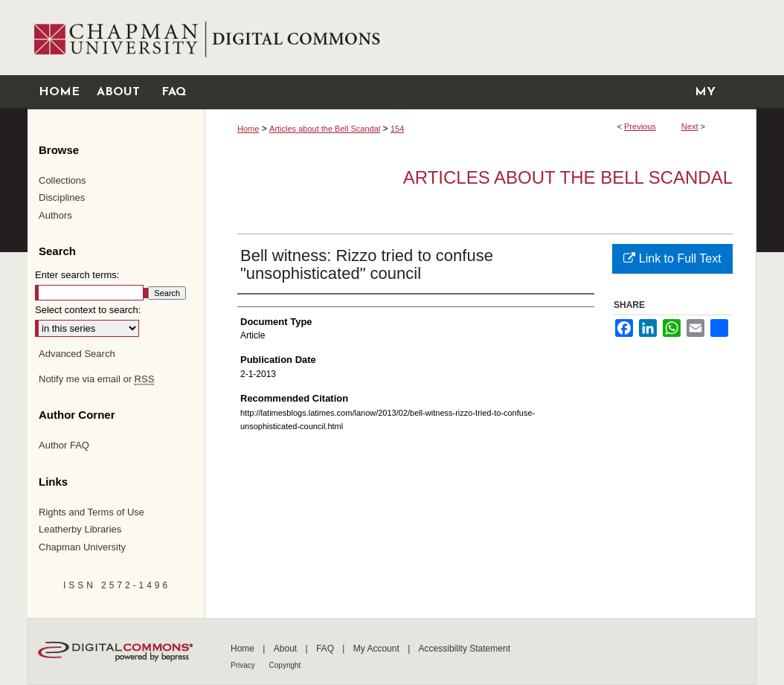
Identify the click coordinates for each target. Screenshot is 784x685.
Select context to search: (88, 310)
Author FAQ (64, 445)
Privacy (244, 665)
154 (397, 129)
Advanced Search (77, 354)
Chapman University (82, 547)
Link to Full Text (672, 258)
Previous (640, 126)
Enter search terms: (77, 275)
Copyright (285, 665)
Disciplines (62, 197)
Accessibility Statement (465, 649)
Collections (62, 180)
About (287, 649)
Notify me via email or (96, 379)
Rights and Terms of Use (91, 512)
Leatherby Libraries (80, 529)
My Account (377, 649)
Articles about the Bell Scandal (325, 129)
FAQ (326, 649)
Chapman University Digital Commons (480, 38)
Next (690, 126)
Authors (55, 215)
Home (248, 129)
